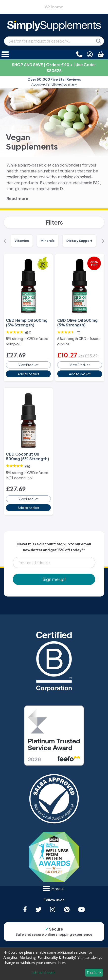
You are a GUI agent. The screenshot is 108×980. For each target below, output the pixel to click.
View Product (28, 365)
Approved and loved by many (54, 82)
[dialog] (54, 964)
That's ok (94, 972)
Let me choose (43, 972)
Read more (18, 198)
